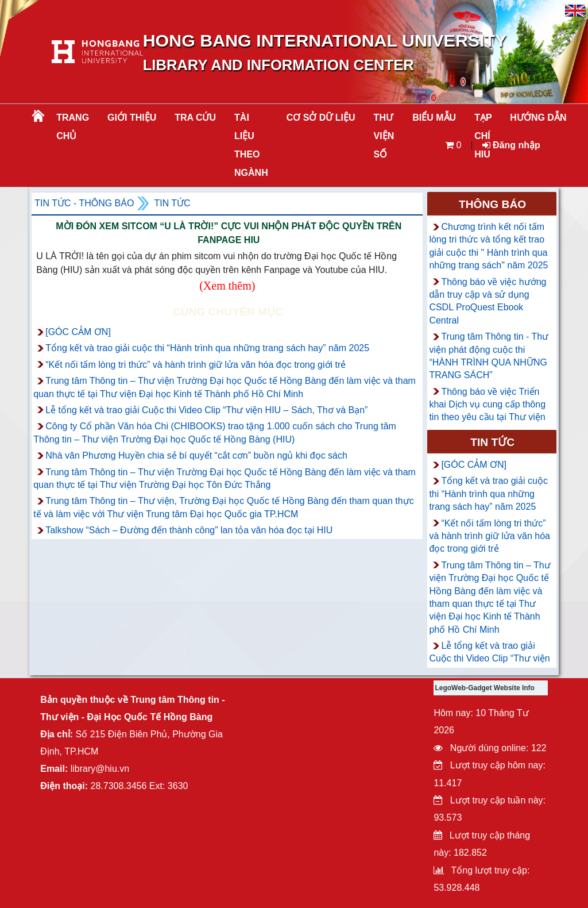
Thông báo (492, 204)
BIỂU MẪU (434, 118)
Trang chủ (73, 127)
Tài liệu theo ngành (251, 145)
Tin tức (172, 203)
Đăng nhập (511, 145)
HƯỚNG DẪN (538, 118)
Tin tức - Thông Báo (84, 203)
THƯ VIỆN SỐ (384, 136)
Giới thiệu (132, 118)
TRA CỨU (195, 118)
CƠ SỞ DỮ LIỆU (321, 118)
